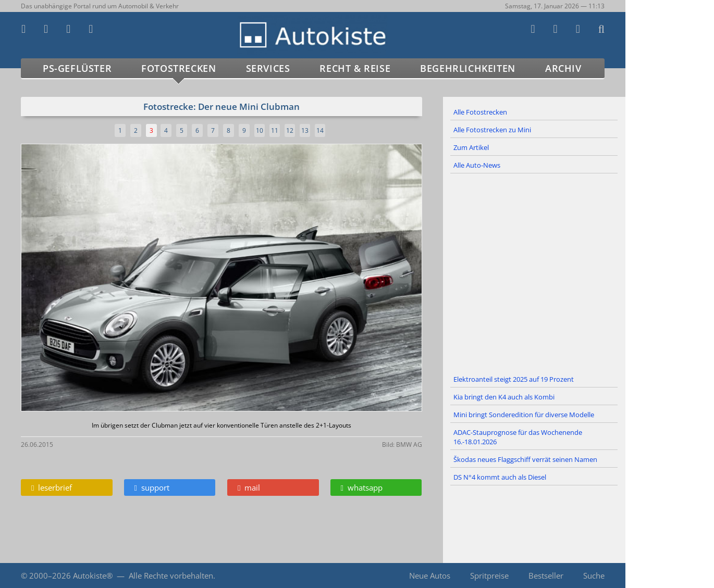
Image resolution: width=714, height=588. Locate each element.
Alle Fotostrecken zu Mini (492, 130)
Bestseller (546, 576)
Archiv (563, 68)
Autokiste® (93, 576)
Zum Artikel (471, 147)
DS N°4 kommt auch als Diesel (500, 477)
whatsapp (362, 487)
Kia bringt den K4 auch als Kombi (504, 397)
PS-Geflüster (77, 68)
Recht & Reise (355, 68)
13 (305, 130)
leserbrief (52, 487)
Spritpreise (489, 576)
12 (290, 130)
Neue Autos (430, 576)
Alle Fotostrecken (480, 112)
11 (275, 130)
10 (260, 130)
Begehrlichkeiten (468, 68)
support (152, 487)
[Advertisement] (534, 272)
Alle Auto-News (477, 165)
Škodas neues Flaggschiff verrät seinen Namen (525, 459)
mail (249, 487)
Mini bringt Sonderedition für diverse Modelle (524, 415)
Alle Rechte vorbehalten (171, 576)
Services (268, 68)
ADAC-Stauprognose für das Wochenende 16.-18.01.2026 (518, 437)
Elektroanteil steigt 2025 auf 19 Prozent (514, 379)
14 (320, 130)
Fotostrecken (178, 68)
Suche (594, 576)
